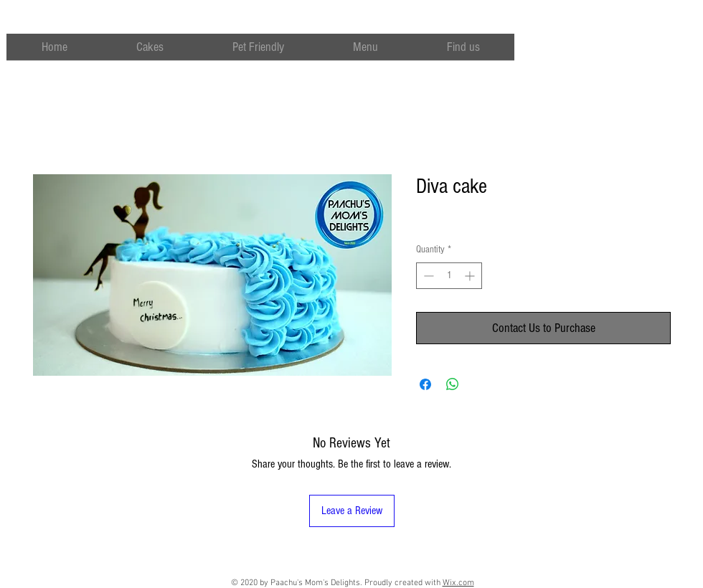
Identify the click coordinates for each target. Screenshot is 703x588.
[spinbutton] (449, 276)
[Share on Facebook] (425, 384)
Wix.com (458, 583)
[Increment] (471, 276)
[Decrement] (427, 276)
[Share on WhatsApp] (453, 384)
